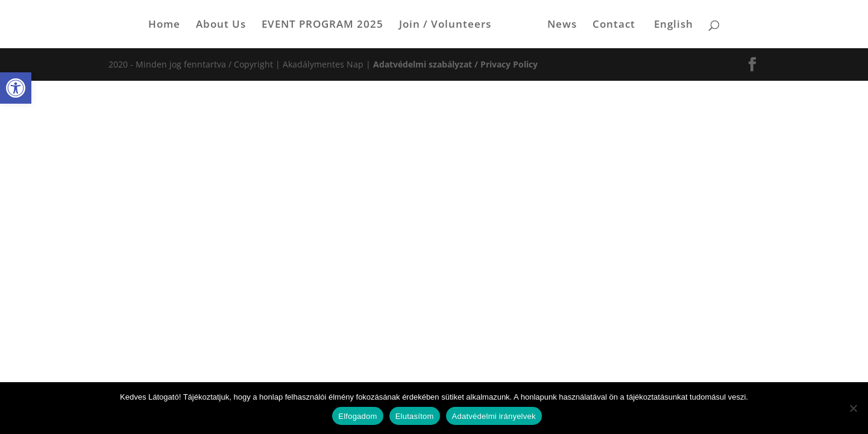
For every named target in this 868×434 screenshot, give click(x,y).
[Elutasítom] (853, 408)
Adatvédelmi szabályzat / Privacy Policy (455, 64)
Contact (614, 25)
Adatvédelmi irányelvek (494, 416)
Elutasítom (415, 416)
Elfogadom (357, 416)
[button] (16, 88)
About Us (221, 25)
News (562, 25)
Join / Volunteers (445, 25)
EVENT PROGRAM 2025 (322, 25)
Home (164, 25)
